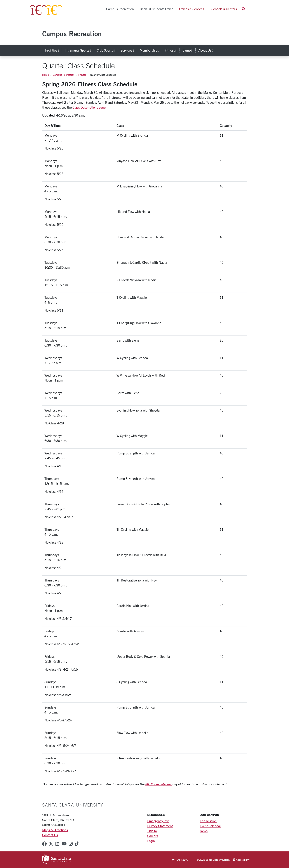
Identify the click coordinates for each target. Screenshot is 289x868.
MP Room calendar (159, 784)
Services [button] (129, 50)
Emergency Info (158, 821)
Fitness (82, 75)
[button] (244, 9)
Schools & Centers (224, 9)
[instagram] (71, 844)
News (204, 831)
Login (151, 841)
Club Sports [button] (107, 50)
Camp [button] (189, 50)
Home (46, 75)
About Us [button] (207, 50)
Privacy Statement (160, 826)
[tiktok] (77, 844)
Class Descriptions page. (89, 107)
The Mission (208, 821)
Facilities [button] (53, 50)
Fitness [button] (172, 50)
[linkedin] (57, 844)
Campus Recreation (120, 9)
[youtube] (64, 844)
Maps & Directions (55, 830)
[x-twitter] (51, 844)
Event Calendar (210, 826)
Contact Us (50, 835)
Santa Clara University (73, 805)
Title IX (152, 831)
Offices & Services (192, 9)
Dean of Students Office (156, 9)
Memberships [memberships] (149, 50)
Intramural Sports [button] (79, 50)
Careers (153, 836)
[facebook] (44, 844)
